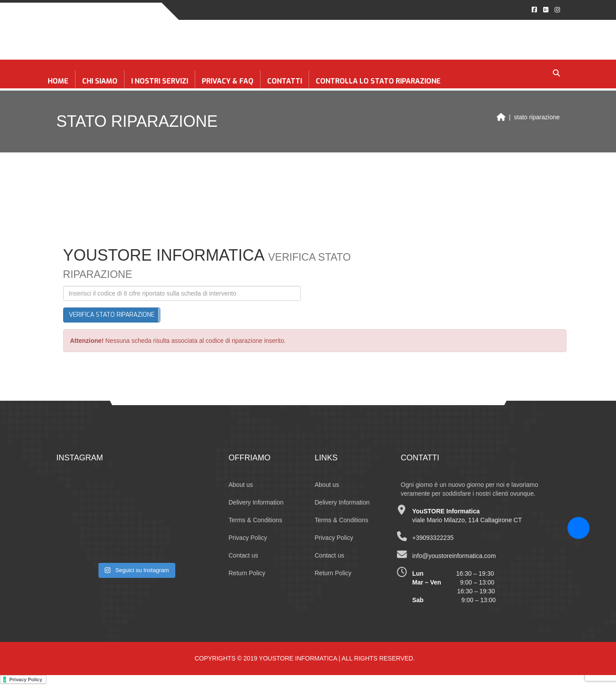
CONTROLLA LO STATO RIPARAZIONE (378, 81)
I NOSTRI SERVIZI (160, 81)
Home (58, 81)
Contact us (244, 555)
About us (241, 485)
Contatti (285, 81)
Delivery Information (256, 502)
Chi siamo (100, 81)
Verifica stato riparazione (112, 315)
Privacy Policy (248, 538)
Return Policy (247, 573)
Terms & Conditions (255, 520)
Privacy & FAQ (228, 81)
